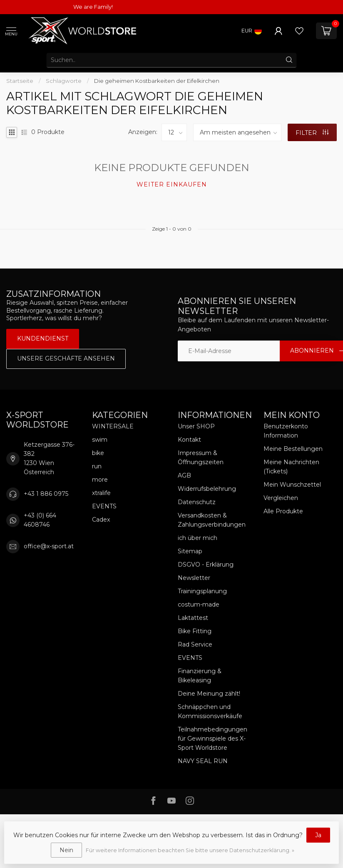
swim (100, 440)
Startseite (20, 81)
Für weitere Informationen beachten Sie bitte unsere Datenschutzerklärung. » (190, 850)
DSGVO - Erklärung (206, 565)
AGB (184, 475)
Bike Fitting (195, 631)
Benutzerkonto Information (286, 431)
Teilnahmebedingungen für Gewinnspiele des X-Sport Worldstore (213, 739)
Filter (312, 133)
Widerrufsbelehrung (207, 489)
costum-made (199, 604)
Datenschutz (197, 502)
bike (98, 453)
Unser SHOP (196, 426)
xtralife (101, 493)
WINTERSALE (113, 426)
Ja (318, 835)
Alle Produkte (283, 511)
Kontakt (189, 440)
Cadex (101, 520)
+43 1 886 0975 (46, 494)
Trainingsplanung (202, 591)
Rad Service (195, 644)
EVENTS (104, 506)
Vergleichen (281, 498)
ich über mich (198, 538)
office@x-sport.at (49, 546)
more (100, 480)
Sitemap (190, 551)
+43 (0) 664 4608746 (40, 520)
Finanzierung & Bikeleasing (200, 676)
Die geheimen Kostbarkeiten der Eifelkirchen (157, 81)
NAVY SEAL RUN (203, 761)
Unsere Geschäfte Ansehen (66, 358)
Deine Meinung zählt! (209, 694)
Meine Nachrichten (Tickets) (291, 467)
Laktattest (193, 618)
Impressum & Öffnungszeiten (201, 458)
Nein (66, 850)
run (97, 466)
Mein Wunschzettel (292, 485)
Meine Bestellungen (293, 449)
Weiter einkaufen (172, 184)
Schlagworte (64, 81)
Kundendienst (43, 338)
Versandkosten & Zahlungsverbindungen (212, 520)
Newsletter (194, 578)
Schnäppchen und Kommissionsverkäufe (210, 711)
